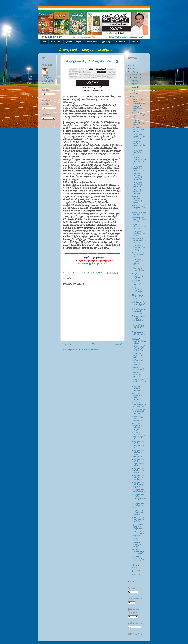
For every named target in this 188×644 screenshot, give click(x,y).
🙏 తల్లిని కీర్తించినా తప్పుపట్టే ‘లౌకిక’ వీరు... (138, 327)
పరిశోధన (135, 42)
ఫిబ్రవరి (135, 571)
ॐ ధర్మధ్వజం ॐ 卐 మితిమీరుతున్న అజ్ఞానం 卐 (138, 484)
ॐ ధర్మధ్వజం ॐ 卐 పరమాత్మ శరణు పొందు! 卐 (93, 61)
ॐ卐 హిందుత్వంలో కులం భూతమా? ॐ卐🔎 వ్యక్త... (139, 241)
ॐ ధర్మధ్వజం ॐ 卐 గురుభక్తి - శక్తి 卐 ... (139, 368)
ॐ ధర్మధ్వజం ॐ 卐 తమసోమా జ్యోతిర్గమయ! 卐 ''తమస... (138, 462)
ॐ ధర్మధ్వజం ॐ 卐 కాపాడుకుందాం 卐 (138, 491)
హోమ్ (44, 42)
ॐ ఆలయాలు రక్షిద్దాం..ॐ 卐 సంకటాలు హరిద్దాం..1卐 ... (138, 426)
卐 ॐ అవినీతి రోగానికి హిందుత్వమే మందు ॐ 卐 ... (139, 311)
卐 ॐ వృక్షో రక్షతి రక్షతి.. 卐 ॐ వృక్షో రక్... (138, 115)
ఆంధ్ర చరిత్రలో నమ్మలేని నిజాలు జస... (138, 108)
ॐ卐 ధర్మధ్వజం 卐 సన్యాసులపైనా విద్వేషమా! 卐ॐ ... (139, 168)
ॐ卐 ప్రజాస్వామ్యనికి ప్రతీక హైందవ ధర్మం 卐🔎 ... (139, 207)
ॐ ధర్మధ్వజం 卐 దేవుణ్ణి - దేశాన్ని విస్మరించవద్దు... (138, 276)
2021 (132, 62)
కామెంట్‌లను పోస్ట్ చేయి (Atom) (89, 350)
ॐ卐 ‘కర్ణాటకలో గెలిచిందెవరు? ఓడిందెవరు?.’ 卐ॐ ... (139, 144)
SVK (48, 118)
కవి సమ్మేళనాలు (122, 42)
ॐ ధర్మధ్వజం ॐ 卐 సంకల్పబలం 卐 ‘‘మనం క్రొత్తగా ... (138, 477)
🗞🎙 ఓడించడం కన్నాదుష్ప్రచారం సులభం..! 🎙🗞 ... (139, 269)
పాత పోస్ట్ (118, 345)
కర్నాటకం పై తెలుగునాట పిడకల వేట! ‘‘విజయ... (139, 227)
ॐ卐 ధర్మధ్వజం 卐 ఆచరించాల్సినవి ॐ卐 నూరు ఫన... (139, 234)
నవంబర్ (135, 78)
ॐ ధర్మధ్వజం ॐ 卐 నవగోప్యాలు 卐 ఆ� (138, 506)
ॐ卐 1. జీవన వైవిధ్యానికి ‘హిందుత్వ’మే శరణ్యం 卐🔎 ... (138, 199)
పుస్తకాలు (69, 42)
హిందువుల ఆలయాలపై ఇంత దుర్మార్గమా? (138, 129)
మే (133, 96)
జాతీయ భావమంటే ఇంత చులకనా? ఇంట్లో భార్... (138, 534)
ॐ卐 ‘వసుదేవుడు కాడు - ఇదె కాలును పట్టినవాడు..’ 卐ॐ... (139, 160)
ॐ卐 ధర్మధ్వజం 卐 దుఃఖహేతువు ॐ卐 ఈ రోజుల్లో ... (139, 248)
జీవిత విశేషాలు (56, 42)
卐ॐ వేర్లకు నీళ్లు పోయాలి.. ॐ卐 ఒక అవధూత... (139, 341)
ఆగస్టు (134, 87)
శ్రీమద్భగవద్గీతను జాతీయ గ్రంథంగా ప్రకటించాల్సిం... (138, 297)
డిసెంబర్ (135, 74)
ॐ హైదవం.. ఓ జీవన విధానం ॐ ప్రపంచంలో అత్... (138, 101)
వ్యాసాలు (79, 42)
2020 (132, 65)
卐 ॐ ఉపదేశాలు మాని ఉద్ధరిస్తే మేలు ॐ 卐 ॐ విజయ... (139, 404)
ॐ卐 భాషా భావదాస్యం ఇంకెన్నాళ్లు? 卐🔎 (139, 213)
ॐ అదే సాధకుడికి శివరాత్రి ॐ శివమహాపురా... (137, 362)
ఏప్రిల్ (134, 565)
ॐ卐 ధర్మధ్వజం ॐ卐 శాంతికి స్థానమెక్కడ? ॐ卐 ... (138, 319)
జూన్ (134, 93)
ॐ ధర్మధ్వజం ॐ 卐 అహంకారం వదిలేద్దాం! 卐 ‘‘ (138, 374)
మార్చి (134, 568)
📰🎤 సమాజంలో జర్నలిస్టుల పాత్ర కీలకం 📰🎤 (138, 559)
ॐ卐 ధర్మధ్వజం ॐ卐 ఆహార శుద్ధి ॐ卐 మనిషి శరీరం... (138, 348)
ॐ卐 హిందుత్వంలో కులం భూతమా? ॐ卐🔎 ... (139, 255)
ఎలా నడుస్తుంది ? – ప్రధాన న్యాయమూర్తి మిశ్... (139, 355)
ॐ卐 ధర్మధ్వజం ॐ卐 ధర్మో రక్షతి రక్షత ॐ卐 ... (139, 334)
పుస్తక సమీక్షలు (106, 42)
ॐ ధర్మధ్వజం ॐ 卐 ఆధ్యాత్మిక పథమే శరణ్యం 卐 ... (138, 520)
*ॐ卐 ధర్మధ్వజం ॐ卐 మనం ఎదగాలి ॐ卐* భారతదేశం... (139, 304)
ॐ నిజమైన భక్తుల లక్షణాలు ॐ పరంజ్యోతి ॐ (137, 191)
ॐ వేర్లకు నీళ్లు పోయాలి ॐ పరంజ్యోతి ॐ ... (138, 388)
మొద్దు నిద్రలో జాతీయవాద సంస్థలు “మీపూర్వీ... (139, 122)
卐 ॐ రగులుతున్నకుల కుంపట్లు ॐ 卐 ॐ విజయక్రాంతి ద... (139, 411)
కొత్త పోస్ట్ (67, 345)
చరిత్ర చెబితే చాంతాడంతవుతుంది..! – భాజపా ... (139, 552)
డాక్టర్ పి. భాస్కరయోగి (48, 77)
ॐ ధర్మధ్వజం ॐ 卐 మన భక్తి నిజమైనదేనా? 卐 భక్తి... (138, 444)
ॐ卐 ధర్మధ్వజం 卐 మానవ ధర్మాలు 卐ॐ (139, 152)
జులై (134, 90)
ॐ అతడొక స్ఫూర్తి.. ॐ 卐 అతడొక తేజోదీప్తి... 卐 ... (138, 419)
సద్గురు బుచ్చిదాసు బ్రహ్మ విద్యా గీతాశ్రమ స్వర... (138, 527)
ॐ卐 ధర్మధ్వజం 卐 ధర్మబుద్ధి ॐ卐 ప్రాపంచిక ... (138, 262)
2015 (132, 581)
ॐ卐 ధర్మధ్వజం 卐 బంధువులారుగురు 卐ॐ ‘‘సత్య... (138, 136)
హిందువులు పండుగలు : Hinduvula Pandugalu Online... (137, 543)
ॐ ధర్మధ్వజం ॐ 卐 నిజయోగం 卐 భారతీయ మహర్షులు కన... (138, 453)
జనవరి (134, 574)
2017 (132, 578)
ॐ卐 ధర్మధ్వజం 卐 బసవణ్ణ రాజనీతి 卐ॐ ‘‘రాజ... (139, 219)
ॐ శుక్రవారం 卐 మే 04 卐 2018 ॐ (93, 264)
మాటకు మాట (92, 42)
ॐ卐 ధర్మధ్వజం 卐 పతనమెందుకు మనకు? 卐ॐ (138, 184)
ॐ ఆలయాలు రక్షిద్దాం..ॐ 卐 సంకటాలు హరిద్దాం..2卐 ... (138, 396)
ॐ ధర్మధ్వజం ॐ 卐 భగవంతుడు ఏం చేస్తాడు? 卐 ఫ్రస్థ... (138, 470)
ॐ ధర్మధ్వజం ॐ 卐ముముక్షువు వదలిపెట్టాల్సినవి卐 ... (139, 498)
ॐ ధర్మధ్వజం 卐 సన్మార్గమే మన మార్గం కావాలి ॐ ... (139, 290)
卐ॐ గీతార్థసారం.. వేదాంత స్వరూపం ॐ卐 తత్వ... (138, 283)
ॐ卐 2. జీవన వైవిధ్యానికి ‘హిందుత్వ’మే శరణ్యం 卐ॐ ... (138, 176)
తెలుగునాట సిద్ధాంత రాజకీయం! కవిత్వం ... (139, 381)
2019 (132, 68)
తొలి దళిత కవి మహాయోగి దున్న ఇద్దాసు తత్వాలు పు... (138, 435)
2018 (132, 72)
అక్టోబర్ (135, 81)
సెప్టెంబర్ (135, 84)
